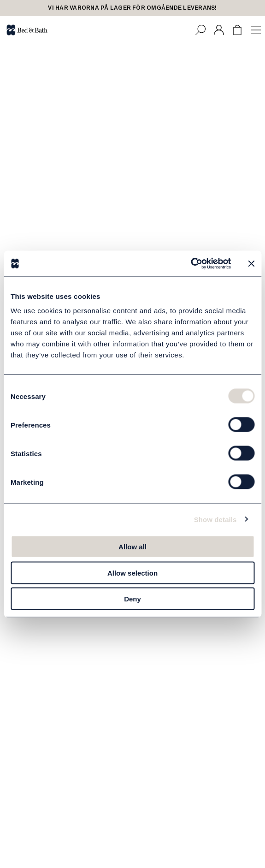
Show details (215, 519)
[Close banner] (251, 263)
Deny (132, 599)
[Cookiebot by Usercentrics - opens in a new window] (191, 264)
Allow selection (132, 573)
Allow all (132, 547)
